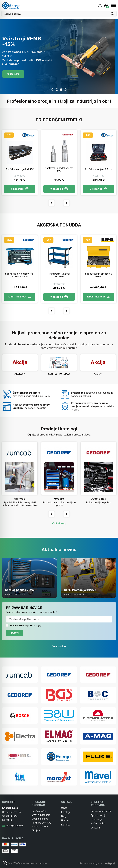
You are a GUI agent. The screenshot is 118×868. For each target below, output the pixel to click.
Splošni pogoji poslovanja (98, 817)
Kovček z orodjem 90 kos (98, 169)
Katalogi (66, 812)
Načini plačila (98, 823)
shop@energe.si (14, 826)
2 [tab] (57, 90)
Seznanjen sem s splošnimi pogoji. (26, 626)
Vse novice (59, 646)
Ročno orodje (39, 811)
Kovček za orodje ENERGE (20, 169)
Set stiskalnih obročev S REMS (99, 275)
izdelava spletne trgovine (90, 863)
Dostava (95, 828)
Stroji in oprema (40, 819)
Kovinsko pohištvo (41, 823)
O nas (64, 808)
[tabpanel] (59, 57)
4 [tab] (65, 90)
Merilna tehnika (40, 827)
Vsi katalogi (59, 524)
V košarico (20, 189)
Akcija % (36, 830)
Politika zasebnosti (101, 811)
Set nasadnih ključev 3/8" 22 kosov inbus (20, 275)
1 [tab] (53, 90)
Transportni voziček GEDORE (59, 275)
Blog (64, 816)
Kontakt (65, 825)
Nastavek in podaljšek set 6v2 (59, 169)
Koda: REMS (16, 74)
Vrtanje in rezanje (41, 815)
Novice (65, 820)
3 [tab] (61, 90)
